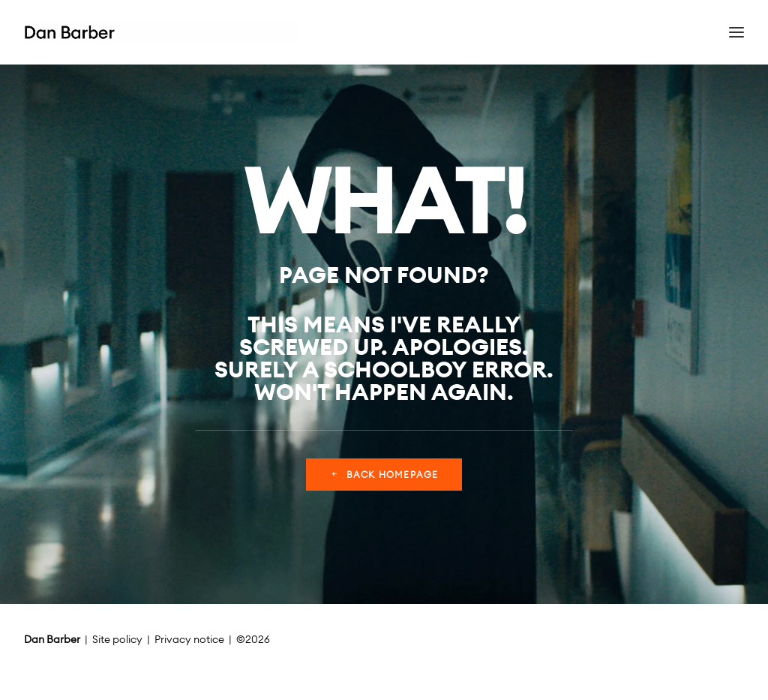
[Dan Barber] (161, 32)
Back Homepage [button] (384, 475)
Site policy (117, 639)
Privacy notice (189, 639)
